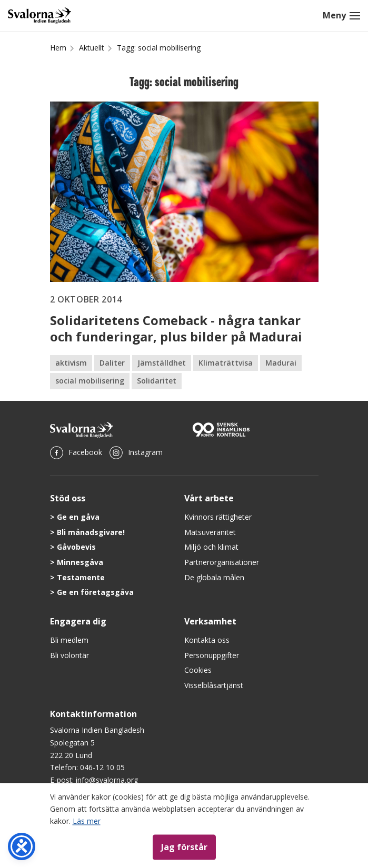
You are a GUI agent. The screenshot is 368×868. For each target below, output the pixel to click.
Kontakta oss (207, 640)
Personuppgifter (212, 655)
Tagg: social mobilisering (159, 48)
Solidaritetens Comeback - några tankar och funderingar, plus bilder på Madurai (176, 328)
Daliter (112, 363)
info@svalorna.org (107, 780)
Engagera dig (78, 621)
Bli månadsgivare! (91, 532)
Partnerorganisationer (222, 562)
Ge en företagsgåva (95, 592)
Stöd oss (68, 498)
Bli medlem (69, 640)
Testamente (81, 577)
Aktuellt (92, 48)
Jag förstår (184, 847)
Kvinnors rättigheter (218, 517)
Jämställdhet (162, 363)
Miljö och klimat (211, 547)
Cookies (198, 670)
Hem (58, 48)
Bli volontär (69, 655)
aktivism (71, 363)
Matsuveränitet (210, 532)
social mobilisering (90, 381)
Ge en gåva (78, 517)
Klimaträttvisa (226, 363)
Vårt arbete (209, 498)
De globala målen (214, 577)
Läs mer (87, 821)
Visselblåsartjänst (214, 685)
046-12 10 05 (102, 767)
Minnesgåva (80, 562)
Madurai (281, 363)
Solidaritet (157, 381)
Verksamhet (210, 621)
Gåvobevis (76, 547)
